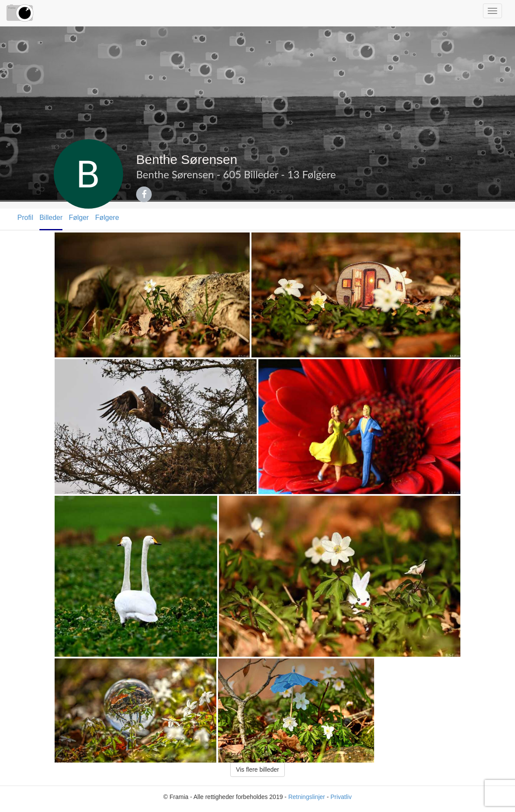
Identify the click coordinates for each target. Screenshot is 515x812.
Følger (79, 218)
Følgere (107, 218)
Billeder (51, 218)
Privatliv (341, 797)
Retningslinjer (307, 797)
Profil (25, 218)
